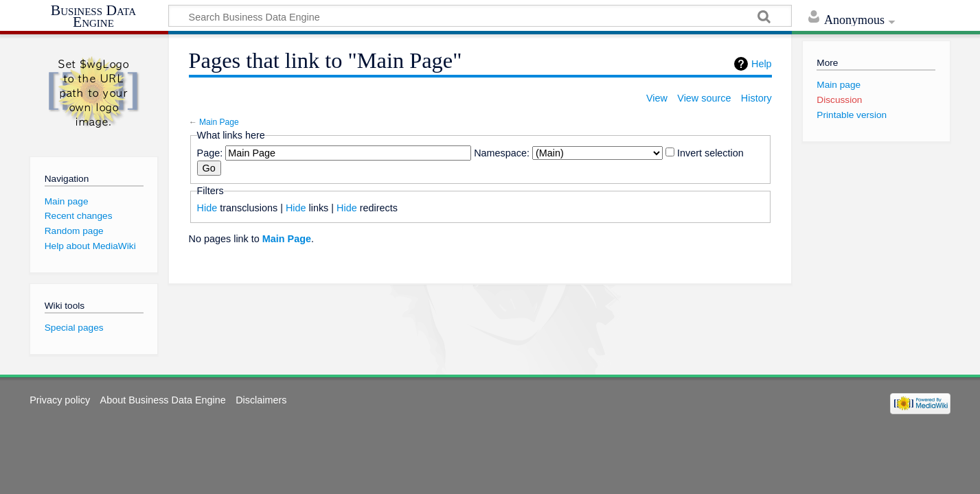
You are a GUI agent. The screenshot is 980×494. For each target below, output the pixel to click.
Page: (210, 153)
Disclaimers (261, 400)
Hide (207, 208)
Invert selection (710, 153)
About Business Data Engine (163, 400)
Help (762, 64)
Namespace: (502, 153)
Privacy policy (60, 400)
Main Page (219, 122)
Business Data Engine (93, 17)
